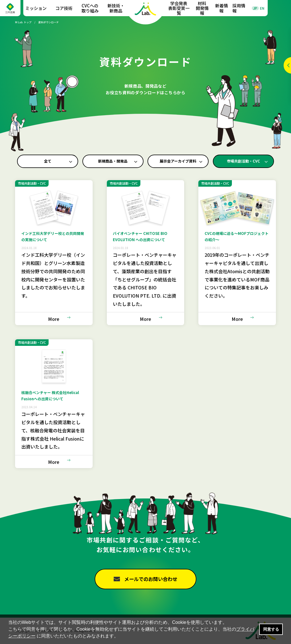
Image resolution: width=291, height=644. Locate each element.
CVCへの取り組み (90, 8)
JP (255, 8)
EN (262, 8)
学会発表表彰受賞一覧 (179, 8)
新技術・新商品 (116, 8)
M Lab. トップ (23, 22)
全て (48, 161)
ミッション (36, 8)
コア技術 (64, 8)
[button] (121, 637)
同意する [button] (271, 629)
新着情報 (222, 8)
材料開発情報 (202, 8)
